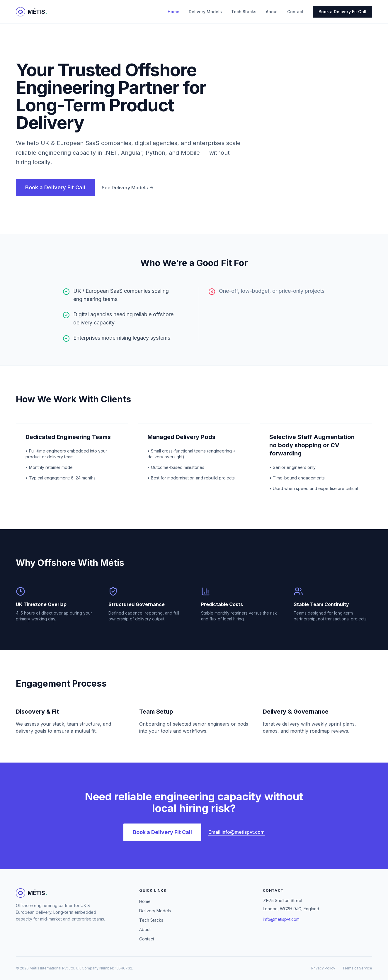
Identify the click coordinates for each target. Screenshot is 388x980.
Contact (295, 12)
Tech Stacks (244, 12)
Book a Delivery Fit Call (342, 12)
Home (173, 12)
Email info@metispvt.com (236, 832)
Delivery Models (205, 12)
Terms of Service (357, 968)
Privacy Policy (323, 968)
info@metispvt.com (281, 919)
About (272, 12)
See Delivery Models (128, 188)
